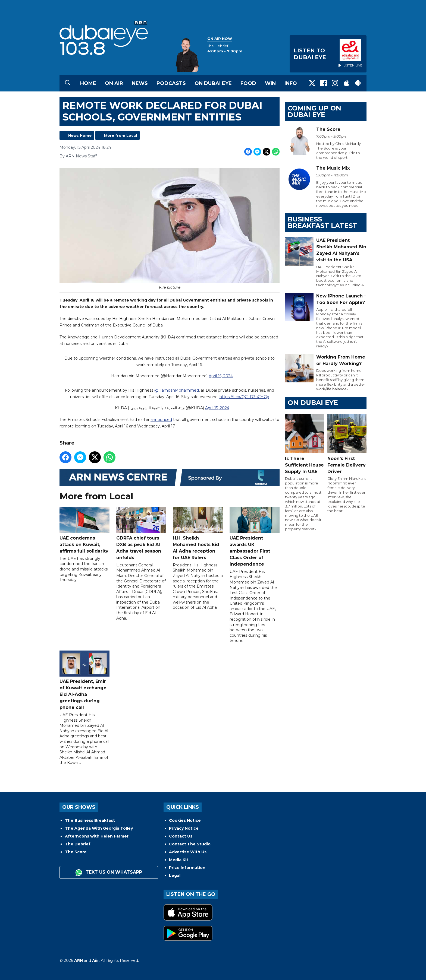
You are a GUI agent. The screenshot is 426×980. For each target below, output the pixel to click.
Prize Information (187, 868)
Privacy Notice (184, 828)
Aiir (95, 960)
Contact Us (181, 836)
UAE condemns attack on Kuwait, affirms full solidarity (84, 530)
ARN (79, 960)
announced (161, 420)
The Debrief (78, 844)
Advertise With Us (188, 852)
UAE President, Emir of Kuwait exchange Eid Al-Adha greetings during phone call (84, 680)
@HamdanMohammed (177, 390)
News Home (80, 135)
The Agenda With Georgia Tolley (99, 828)
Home (88, 83)
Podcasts (171, 83)
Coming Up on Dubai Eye (314, 111)
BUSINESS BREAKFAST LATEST (322, 222)
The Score (76, 852)
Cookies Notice (185, 820)
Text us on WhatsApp (109, 873)
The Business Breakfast (90, 820)
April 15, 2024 (221, 376)
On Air (114, 83)
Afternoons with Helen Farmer (97, 836)
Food (248, 83)
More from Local (120, 135)
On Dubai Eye (213, 83)
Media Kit (179, 860)
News (140, 83)
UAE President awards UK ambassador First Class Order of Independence (255, 537)
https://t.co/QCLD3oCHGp (244, 397)
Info (291, 83)
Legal (175, 876)
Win (270, 83)
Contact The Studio (190, 844)
